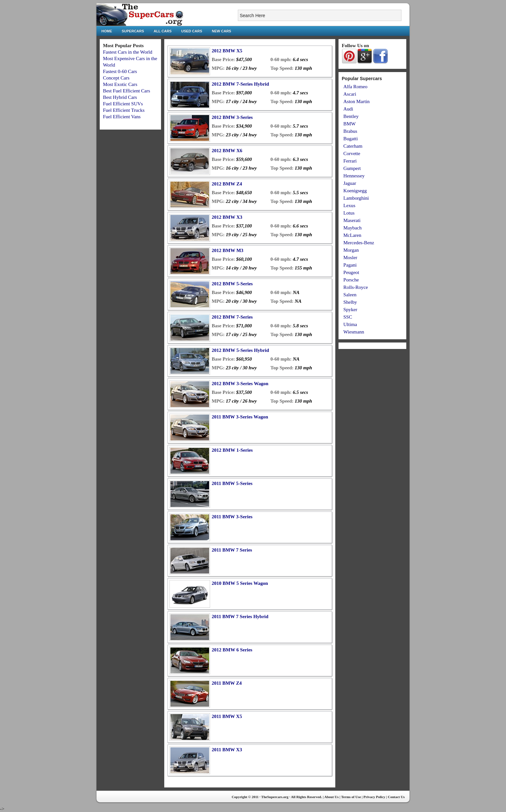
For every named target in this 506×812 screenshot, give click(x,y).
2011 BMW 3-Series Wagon (240, 417)
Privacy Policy (374, 797)
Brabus (350, 131)
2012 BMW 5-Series (232, 284)
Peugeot (351, 272)
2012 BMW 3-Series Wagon (240, 384)
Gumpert (352, 168)
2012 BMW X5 (227, 51)
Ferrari (350, 161)
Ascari (350, 94)
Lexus (349, 205)
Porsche (351, 280)
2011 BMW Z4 (227, 683)
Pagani (350, 265)
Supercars (133, 31)
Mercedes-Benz (359, 243)
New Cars (221, 31)
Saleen (350, 295)
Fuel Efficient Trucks (124, 110)
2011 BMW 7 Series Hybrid (240, 617)
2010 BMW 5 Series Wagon (240, 583)
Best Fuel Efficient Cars (126, 91)
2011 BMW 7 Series (232, 550)
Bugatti (351, 138)
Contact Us (396, 797)
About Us (331, 797)
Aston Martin (356, 101)
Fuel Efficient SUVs (123, 104)
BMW (349, 124)
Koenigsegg (355, 190)
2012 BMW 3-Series (232, 117)
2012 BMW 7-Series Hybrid (240, 84)
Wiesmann (354, 332)
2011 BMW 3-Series (232, 517)
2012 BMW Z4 (227, 184)
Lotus (349, 213)
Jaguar (350, 183)
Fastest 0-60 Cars (120, 71)
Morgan (351, 250)
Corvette (352, 153)
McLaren (352, 235)
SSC (348, 317)
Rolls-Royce (356, 287)
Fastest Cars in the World (128, 52)
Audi (348, 109)
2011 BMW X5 (227, 716)
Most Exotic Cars (120, 84)
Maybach (353, 228)
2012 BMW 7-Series (232, 317)
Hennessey (354, 176)
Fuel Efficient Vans (122, 116)
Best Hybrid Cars (120, 97)
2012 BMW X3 (227, 217)
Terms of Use (351, 797)
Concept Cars (116, 78)
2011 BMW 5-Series (232, 483)
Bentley (351, 116)
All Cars (162, 31)
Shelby (350, 302)
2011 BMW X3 (227, 750)
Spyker (350, 309)
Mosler (350, 257)
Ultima (350, 324)
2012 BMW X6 (227, 151)
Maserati (352, 220)
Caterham (353, 146)
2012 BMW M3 (228, 250)
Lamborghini (356, 198)
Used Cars (192, 31)
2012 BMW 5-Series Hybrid (240, 350)
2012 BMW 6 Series (232, 650)
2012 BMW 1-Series (232, 450)
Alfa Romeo (355, 86)
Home (107, 31)
